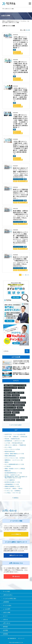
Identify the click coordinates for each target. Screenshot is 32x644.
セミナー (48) (8, 437)
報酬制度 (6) (8, 460)
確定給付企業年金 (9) (10, 451)
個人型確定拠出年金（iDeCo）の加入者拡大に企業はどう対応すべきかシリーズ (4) (16, 477)
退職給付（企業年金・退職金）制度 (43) (14, 393)
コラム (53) (21, 388)
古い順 (28, 30)
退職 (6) (7, 462)
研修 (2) (15, 489)
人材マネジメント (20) (10, 408)
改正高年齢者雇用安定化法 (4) (12, 417)
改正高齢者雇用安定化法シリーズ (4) (13, 473)
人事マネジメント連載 (18, 53)
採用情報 (5, 634)
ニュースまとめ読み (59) (20, 434)
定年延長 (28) (24, 437)
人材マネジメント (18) (19, 441)
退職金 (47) (16, 437)
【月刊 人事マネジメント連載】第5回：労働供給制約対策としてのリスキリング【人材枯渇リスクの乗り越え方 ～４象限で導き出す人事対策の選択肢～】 (20, 42)
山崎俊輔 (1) (18, 491)
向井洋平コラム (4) (15, 475)
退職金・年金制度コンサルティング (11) (14, 410)
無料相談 (5, 627)
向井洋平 (15, 181)
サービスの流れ (7, 605)
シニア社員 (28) (8, 403)
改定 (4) (7, 475)
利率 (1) (20, 489)
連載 (14, 50)
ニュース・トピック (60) (10, 388)
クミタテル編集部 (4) (10, 480)
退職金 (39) (7, 395)
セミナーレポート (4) (10, 415)
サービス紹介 (7, 591)
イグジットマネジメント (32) (11, 398)
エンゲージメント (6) (18, 460)
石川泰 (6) (22, 458)
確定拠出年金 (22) (15, 439)
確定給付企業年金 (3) (10, 420)
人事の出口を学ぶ (8, 595)
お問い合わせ (7, 623)
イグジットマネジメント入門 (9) (12, 449)
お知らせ (5, 619)
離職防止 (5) (16, 413)
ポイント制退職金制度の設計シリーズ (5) (14, 464)
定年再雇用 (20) (8, 441)
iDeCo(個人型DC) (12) (17, 443)
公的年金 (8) (8, 413)
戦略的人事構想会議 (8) (10, 456)
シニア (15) (7, 443)
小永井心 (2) (8, 489)
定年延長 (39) (16, 395)
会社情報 (5, 630)
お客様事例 (6, 602)
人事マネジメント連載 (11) (11, 445)
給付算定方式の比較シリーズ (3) (12, 482)
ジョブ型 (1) (8, 493)
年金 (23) (7, 439)
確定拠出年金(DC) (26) (20, 403)
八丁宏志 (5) (8, 466)
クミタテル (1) (20, 420)
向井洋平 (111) (8, 434)
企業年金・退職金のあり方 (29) (12, 400)
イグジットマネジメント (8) (11, 458)
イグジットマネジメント (18, 179)
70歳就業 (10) (23, 445)
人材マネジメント (17, 52)
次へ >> (27, 275)
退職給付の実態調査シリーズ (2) (12, 486)
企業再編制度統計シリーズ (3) (12, 484)
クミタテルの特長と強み (10, 598)
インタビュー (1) (9, 491)
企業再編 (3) (24, 417)
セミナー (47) (8, 390)
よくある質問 (7, 609)
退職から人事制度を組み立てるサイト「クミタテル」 (15, 21)
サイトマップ (21, 638)
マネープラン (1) (17, 493)
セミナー (5, 616)
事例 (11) (20, 408)
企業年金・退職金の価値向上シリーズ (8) (14, 454)
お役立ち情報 (7, 613)
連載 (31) (23, 398)
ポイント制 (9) (8, 447)
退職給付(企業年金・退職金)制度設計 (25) (14, 405)
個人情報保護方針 (12, 638)
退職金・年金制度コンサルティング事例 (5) (15, 469)
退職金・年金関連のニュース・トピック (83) (15, 385)
